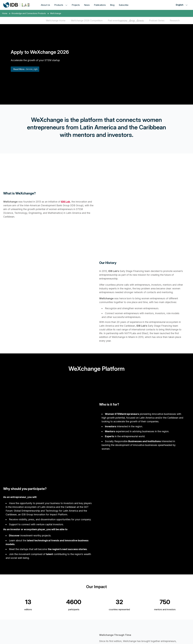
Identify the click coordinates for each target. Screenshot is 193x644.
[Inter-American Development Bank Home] (17, 5)
